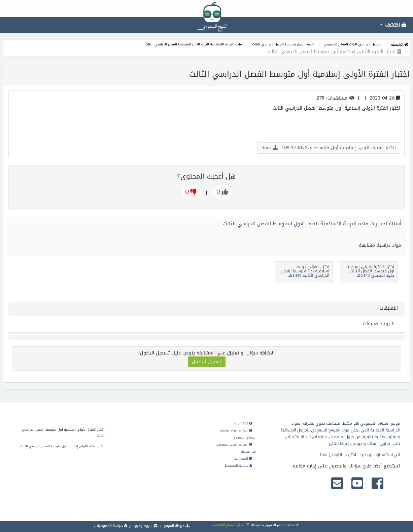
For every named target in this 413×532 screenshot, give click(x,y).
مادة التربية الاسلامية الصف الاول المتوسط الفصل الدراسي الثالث (194, 44)
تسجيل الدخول (207, 362)
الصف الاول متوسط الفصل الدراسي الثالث (283, 44)
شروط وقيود (145, 526)
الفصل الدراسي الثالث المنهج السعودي (352, 44)
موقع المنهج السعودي (231, 524)
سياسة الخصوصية (238, 466)
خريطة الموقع (176, 526)
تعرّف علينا (243, 423)
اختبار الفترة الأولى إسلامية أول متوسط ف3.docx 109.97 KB (329, 148)
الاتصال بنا (243, 459)
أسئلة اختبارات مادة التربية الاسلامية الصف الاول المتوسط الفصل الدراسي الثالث (312, 224)
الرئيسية (399, 45)
